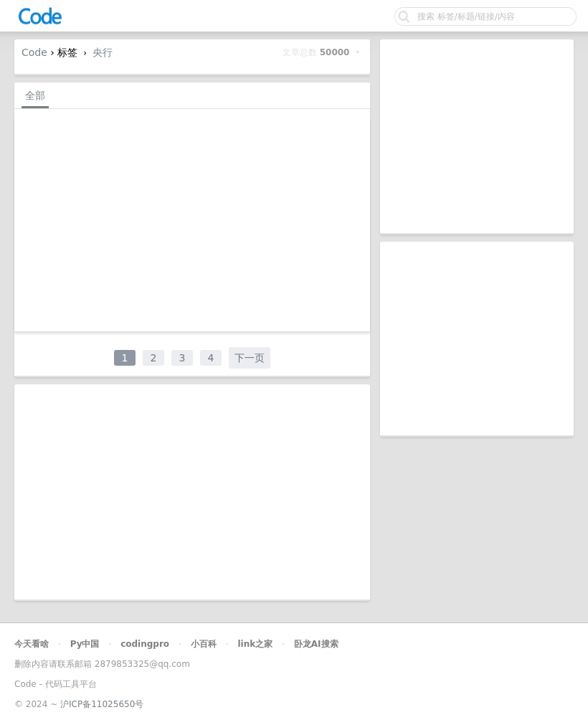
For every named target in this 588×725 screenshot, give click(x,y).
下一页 (250, 358)
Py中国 (85, 644)
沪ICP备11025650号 (102, 704)
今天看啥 (32, 644)
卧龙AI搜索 (316, 644)
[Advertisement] (477, 136)
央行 (103, 52)
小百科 (204, 644)
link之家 (255, 644)
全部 (35, 95)
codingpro (145, 644)
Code (34, 52)
